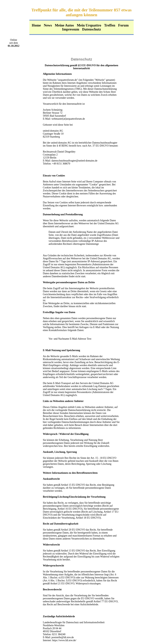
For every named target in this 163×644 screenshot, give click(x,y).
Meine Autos (64, 25)
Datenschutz (91, 29)
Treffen (110, 25)
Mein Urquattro (89, 25)
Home (36, 25)
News (48, 25)
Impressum (71, 29)
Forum (123, 25)
